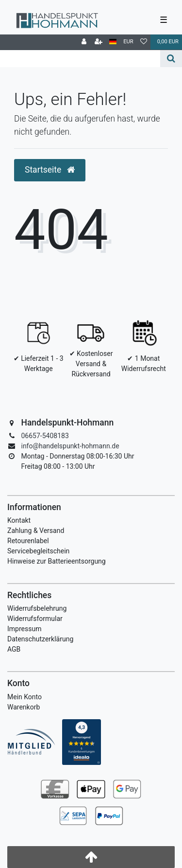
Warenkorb (24, 707)
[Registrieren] (99, 42)
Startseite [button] (50, 170)
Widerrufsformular (35, 619)
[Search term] (80, 59)
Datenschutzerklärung (40, 639)
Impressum (24, 629)
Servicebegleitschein (38, 551)
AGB (14, 649)
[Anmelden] (84, 42)
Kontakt (19, 520)
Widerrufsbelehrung (37, 608)
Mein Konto (25, 697)
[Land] (113, 42)
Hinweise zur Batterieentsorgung (57, 561)
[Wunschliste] (144, 42)
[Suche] (171, 59)
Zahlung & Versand (36, 531)
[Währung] (128, 42)
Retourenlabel (28, 541)
